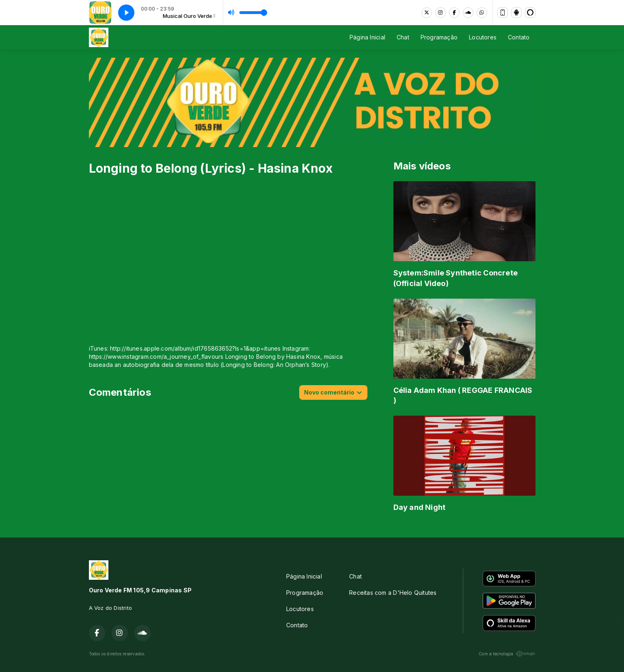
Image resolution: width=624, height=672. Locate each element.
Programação (439, 37)
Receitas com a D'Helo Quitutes (393, 593)
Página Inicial (367, 37)
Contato (519, 37)
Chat (403, 37)
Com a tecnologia (507, 654)
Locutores (483, 37)
